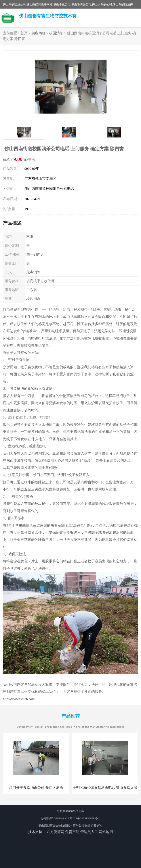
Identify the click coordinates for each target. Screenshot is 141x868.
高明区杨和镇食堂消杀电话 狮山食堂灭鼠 (105, 788)
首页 (24, 33)
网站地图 (106, 832)
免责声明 (72, 832)
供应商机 (38, 33)
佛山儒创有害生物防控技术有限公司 (61, 825)
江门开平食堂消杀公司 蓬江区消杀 (36, 788)
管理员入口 (89, 832)
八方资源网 (55, 832)
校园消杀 (56, 33)
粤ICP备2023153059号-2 (85, 818)
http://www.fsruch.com (19, 699)
